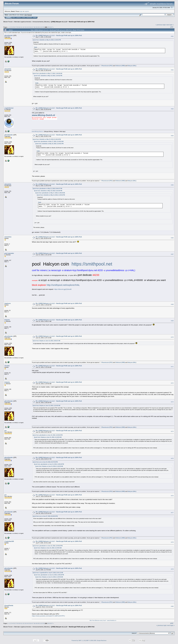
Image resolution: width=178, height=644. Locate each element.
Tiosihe (7, 366)
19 (36, 27)
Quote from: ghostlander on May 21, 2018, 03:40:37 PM (47, 189)
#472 (172, 383)
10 (20, 27)
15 (29, 27)
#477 (172, 513)
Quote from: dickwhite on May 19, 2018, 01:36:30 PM (47, 139)
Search (19, 18)
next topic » (170, 25)
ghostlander (9, 35)
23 (44, 27)
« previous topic (161, 25)
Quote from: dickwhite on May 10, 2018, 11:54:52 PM (47, 40)
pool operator (9, 253)
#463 (172, 109)
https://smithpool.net (92, 264)
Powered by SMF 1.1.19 (78, 640)
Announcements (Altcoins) (41, 22)
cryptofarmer (9, 108)
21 (40, 27)
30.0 (26, 15)
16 (31, 27)
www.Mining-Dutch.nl (43, 115)
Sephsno (8, 303)
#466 (172, 238)
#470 (172, 337)
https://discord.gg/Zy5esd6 (63, 289)
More (35, 18)
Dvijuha (7, 320)
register (27, 11)
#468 (172, 304)
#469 (172, 321)
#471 (172, 367)
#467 (172, 254)
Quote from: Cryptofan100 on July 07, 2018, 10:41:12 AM (48, 573)
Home (9, 18)
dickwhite (8, 69)
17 (33, 27)
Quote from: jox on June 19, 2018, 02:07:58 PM (45, 462)
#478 (172, 542)
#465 (172, 185)
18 (34, 27)
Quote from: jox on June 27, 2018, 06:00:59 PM (45, 516)
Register (29, 18)
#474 (172, 432)
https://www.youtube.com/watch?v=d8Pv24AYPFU (48, 616)
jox (6, 431)
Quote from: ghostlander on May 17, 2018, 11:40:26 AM (47, 73)
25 (48, 27)
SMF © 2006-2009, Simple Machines (96, 640)
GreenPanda (9, 605)
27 (52, 27)
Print (172, 27)
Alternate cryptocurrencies (23, 22)
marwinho (8, 237)
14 (27, 27)
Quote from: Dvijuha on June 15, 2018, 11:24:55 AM (46, 406)
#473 (172, 402)
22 (42, 27)
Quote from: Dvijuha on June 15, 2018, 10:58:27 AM (46, 341)
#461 (172, 36)
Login (24, 18)
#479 (172, 569)
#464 (172, 136)
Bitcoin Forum (8, 22)
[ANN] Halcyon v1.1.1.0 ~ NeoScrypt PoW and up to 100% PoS (73, 22)
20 (38, 27)
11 (22, 27)
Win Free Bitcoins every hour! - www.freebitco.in (103, 620)
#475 (172, 458)
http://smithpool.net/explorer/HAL (63, 285)
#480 (172, 606)
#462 (172, 70)
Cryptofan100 (9, 541)
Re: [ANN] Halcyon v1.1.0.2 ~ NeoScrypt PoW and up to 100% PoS (59, 35)
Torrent (30, 15)
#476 (172, 496)
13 (25, 27)
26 (50, 27)
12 (23, 27)
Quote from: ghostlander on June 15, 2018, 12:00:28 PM (48, 435)
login (21, 11)
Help (14, 18)
